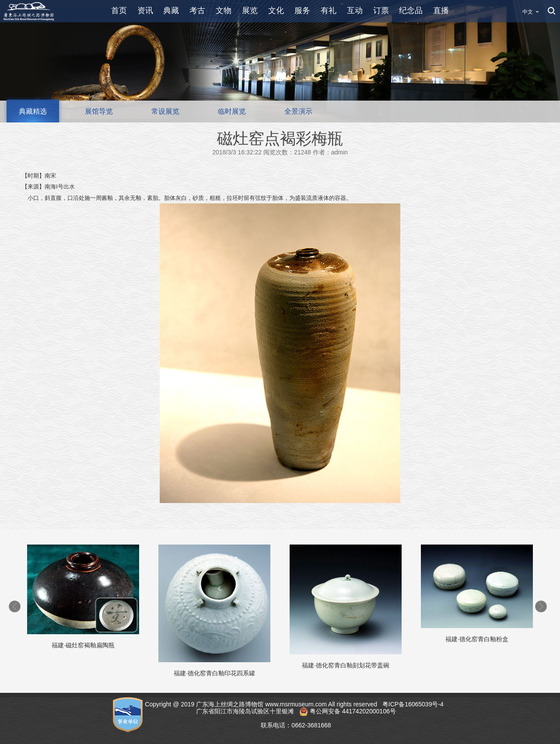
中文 (528, 12)
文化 (276, 10)
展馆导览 (99, 111)
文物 (224, 10)
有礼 (329, 10)
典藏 (171, 10)
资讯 (145, 10)
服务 (302, 10)
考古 (197, 10)
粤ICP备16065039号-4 (414, 704)
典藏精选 (33, 111)
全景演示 (298, 111)
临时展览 (232, 111)
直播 (441, 10)
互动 (355, 10)
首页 (119, 10)
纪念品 (411, 10)
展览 (250, 10)
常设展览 (165, 111)
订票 (381, 10)
